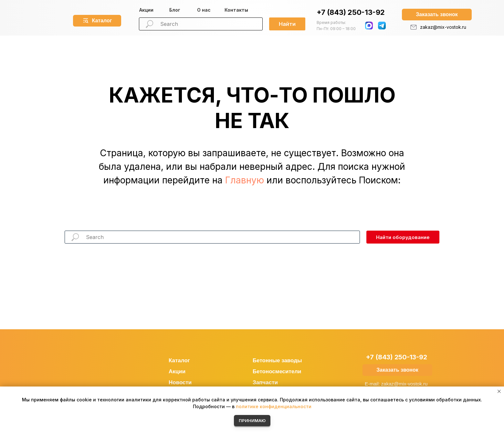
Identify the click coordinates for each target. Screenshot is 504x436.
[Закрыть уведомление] (499, 391)
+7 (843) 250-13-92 (351, 12)
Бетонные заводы (277, 360)
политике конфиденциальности (274, 406)
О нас (204, 10)
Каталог (179, 360)
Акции (146, 10)
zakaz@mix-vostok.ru (443, 27)
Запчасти (265, 382)
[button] (437, 15)
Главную (245, 180)
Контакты (236, 10)
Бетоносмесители (277, 371)
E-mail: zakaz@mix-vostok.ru (396, 384)
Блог (175, 10)
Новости (180, 382)
